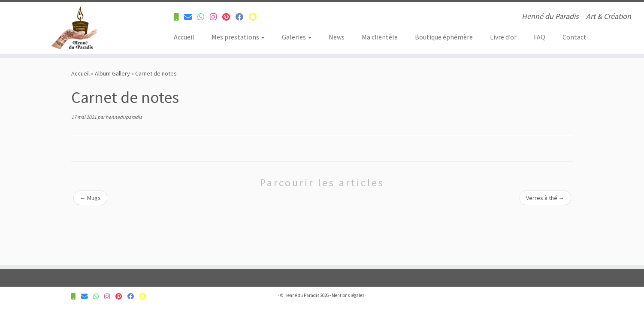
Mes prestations (238, 37)
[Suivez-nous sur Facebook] (242, 17)
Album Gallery (112, 73)
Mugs (90, 198)
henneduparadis (124, 117)
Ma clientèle (380, 37)
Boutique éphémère (444, 37)
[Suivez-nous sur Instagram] (216, 17)
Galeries (297, 37)
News (337, 37)
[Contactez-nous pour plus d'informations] (179, 17)
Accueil (184, 37)
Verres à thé (545, 198)
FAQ (540, 37)
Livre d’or (503, 37)
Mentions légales (348, 295)
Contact (574, 37)
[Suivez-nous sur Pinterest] (229, 17)
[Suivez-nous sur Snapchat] (255, 17)
